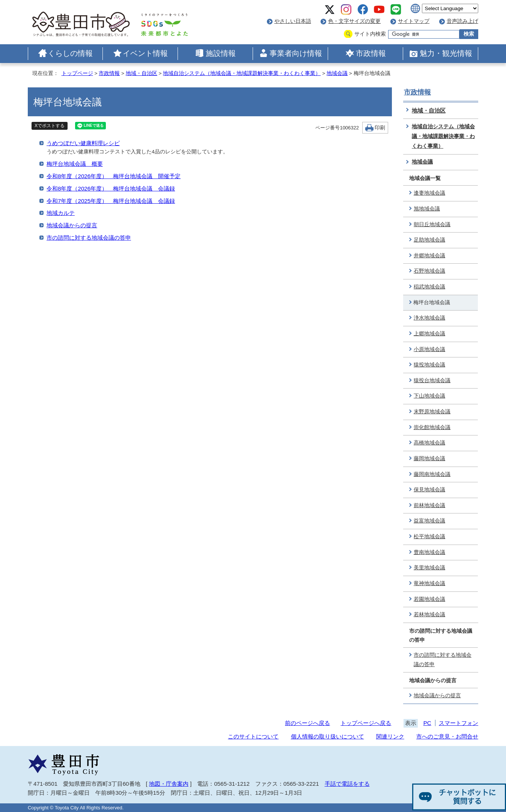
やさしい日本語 (293, 21)
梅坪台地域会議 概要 (75, 164)
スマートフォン (459, 723)
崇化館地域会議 (432, 427)
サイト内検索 (370, 34)
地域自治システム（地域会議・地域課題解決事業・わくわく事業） (242, 73)
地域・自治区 (142, 73)
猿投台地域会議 (432, 380)
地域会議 (337, 73)
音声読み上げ (462, 21)
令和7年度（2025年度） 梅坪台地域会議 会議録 (111, 201)
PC (427, 723)
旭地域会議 (427, 209)
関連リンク (390, 736)
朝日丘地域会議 (432, 224)
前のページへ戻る (307, 723)
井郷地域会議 (429, 256)
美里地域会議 (429, 568)
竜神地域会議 (429, 583)
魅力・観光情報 (446, 53)
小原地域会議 (429, 349)
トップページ (77, 73)
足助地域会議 (429, 240)
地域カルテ (61, 213)
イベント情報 (145, 53)
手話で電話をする (347, 784)
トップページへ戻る (366, 723)
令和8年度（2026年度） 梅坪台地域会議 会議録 (111, 188)
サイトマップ (414, 21)
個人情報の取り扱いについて (328, 736)
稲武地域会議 (429, 287)
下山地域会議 (429, 396)
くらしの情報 (70, 53)
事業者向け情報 (296, 53)
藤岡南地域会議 (432, 474)
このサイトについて (253, 736)
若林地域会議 (429, 615)
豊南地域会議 (429, 552)
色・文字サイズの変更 (354, 21)
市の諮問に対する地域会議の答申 (89, 238)
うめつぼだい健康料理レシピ (83, 143)
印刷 (380, 128)
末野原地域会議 (432, 412)
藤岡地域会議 (429, 459)
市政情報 (371, 53)
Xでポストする (50, 126)
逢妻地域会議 (429, 193)
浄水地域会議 (429, 318)
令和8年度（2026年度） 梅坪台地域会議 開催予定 (114, 176)
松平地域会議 (429, 537)
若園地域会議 (429, 599)
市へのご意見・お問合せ (447, 736)
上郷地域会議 (429, 334)
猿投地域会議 (429, 365)
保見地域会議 (429, 490)
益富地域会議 (429, 521)
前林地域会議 (429, 505)
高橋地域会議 (429, 443)
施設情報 (221, 53)
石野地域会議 (429, 271)
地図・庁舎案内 (169, 784)
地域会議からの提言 (72, 225)
